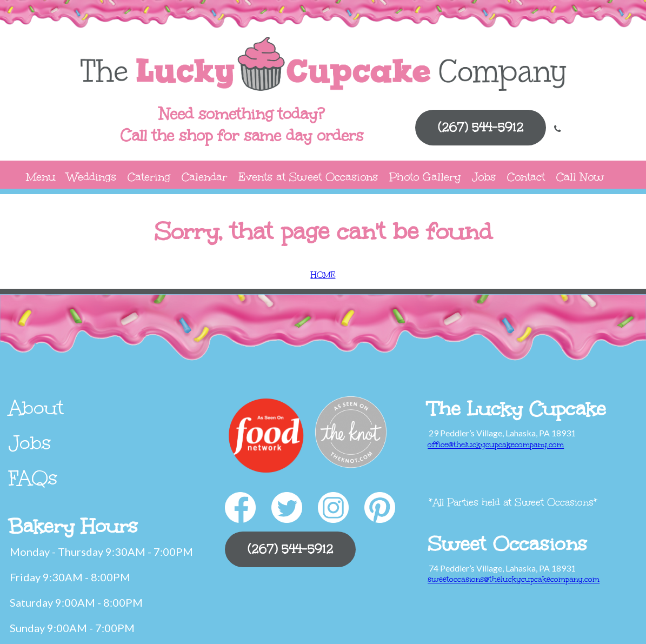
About (36, 408)
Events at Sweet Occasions (308, 177)
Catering (149, 177)
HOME (323, 275)
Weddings (92, 177)
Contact (526, 177)
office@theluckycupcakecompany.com (496, 445)
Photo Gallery (425, 177)
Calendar (204, 177)
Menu (41, 177)
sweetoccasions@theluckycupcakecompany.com (514, 579)
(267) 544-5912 (481, 127)
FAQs (33, 478)
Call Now (580, 177)
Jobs (484, 177)
